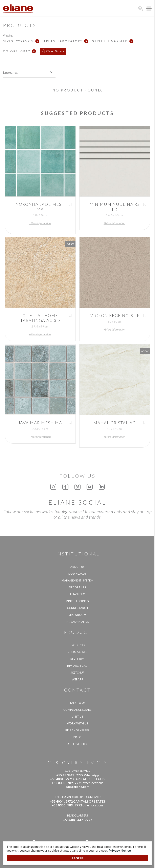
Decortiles (78, 587)
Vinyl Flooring (77, 601)
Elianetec (78, 594)
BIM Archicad (77, 666)
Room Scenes (77, 652)
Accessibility (77, 744)
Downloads (78, 574)
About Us (77, 567)
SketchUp (77, 673)
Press (77, 737)
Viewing (8, 35)
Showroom (77, 615)
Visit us (77, 717)
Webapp (78, 679)
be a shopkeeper (77, 730)
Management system (77, 580)
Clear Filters (55, 51)
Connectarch (77, 608)
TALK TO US (78, 703)
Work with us (78, 723)
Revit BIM (77, 659)
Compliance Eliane (77, 710)
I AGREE (78, 858)
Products (77, 645)
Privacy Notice (77, 622)
